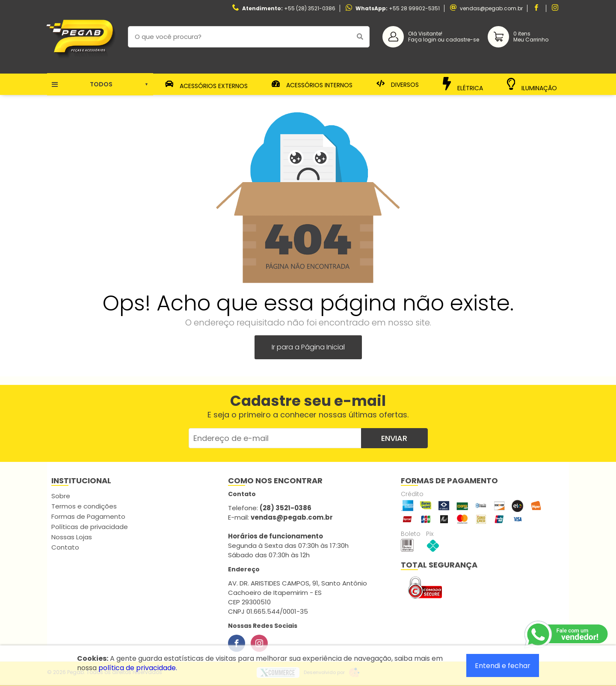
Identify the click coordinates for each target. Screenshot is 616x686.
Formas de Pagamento (88, 516)
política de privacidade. (138, 668)
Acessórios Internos (312, 84)
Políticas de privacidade (90, 527)
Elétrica (463, 84)
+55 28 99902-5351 (414, 8)
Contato (65, 547)
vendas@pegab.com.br (491, 8)
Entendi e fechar (503, 666)
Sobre (61, 496)
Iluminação (532, 84)
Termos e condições (84, 506)
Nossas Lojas (72, 537)
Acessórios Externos (207, 84)
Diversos (398, 84)
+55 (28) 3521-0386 (310, 8)
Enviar (394, 438)
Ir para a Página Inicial (308, 347)
